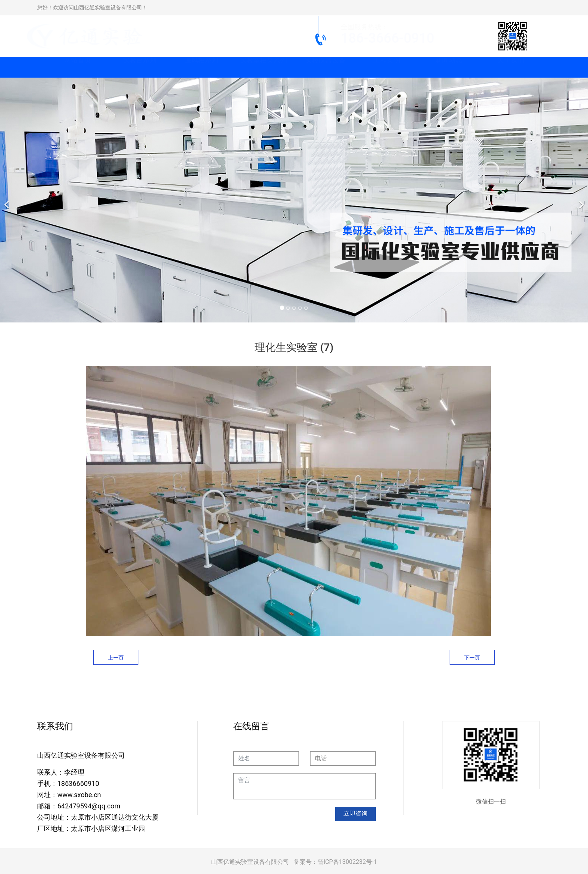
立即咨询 (355, 813)
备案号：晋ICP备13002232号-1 (335, 862)
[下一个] (580, 200)
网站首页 (78, 67)
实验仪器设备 (325, 67)
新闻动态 (449, 67)
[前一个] (7, 200)
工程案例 (387, 67)
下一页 (472, 658)
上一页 (116, 658)
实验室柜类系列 (263, 67)
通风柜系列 (201, 67)
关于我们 (511, 67)
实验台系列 (139, 67)
